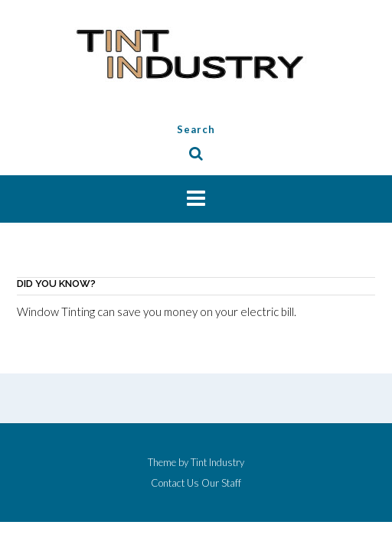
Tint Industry (217, 462)
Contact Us (175, 483)
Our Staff (221, 483)
